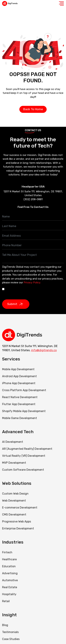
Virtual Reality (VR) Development (24, 456)
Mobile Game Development (20, 418)
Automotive (10, 580)
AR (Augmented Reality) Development (27, 449)
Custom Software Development (23, 470)
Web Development (14, 501)
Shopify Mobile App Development (24, 411)
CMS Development (14, 515)
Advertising (10, 573)
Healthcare (9, 559)
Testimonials (10, 632)
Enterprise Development (18, 528)
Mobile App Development (18, 369)
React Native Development (20, 397)
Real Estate (10, 587)
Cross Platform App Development (24, 390)
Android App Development (19, 376)
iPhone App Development (19, 383)
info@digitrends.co (44, 350)
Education (9, 566)
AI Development (13, 442)
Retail (6, 601)
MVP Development (14, 463)
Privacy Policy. (32, 283)
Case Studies (11, 639)
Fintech (7, 552)
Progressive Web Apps (17, 521)
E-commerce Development (20, 508)
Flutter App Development (19, 404)
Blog (5, 625)
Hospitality (9, 594)
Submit (16, 304)
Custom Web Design (15, 494)
